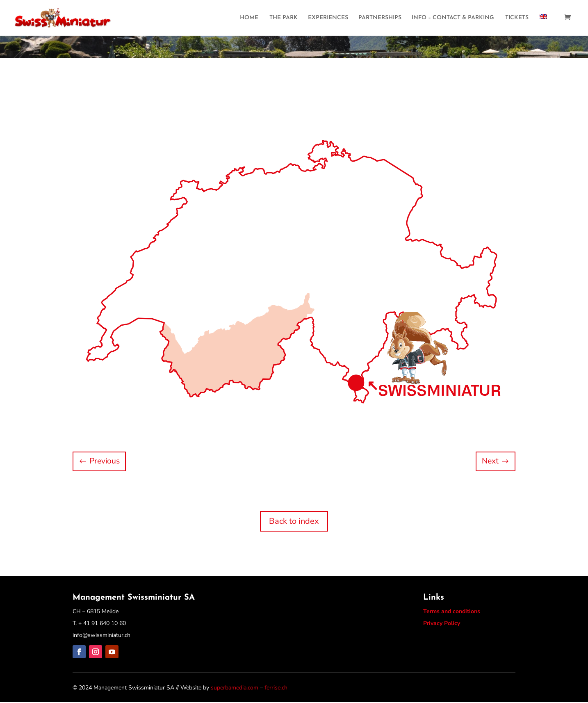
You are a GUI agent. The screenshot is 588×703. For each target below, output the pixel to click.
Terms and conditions (452, 612)
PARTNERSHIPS (380, 18)
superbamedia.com (235, 688)
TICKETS (517, 18)
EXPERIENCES (328, 18)
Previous (106, 462)
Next (489, 462)
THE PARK (284, 18)
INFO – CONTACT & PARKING (453, 18)
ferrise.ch (276, 688)
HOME (249, 18)
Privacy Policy (442, 624)
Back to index (294, 522)
